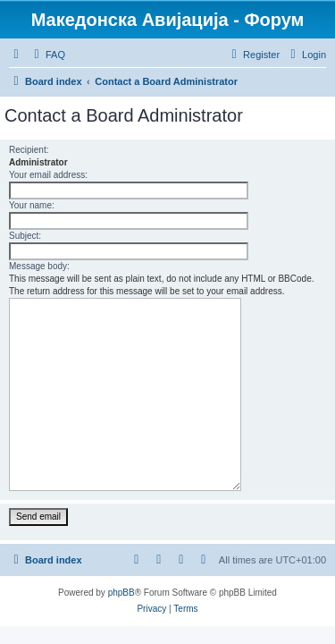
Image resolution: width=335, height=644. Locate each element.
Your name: (32, 205)
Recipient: (29, 150)
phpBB (121, 593)
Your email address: (48, 175)
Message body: (39, 266)
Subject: (25, 236)
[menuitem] (47, 55)
